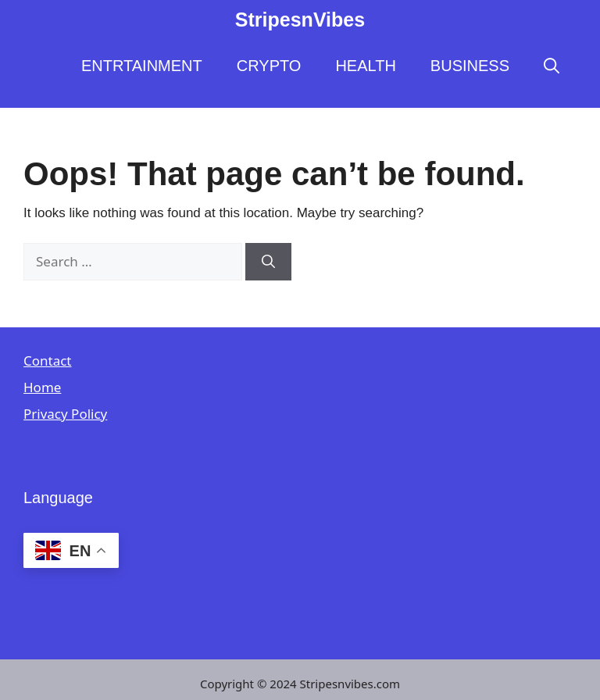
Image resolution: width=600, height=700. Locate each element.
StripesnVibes (300, 20)
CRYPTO (269, 66)
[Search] (268, 262)
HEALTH (365, 66)
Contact (48, 361)
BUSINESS (470, 66)
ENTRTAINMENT (142, 66)
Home (42, 387)
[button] (552, 66)
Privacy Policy (65, 414)
